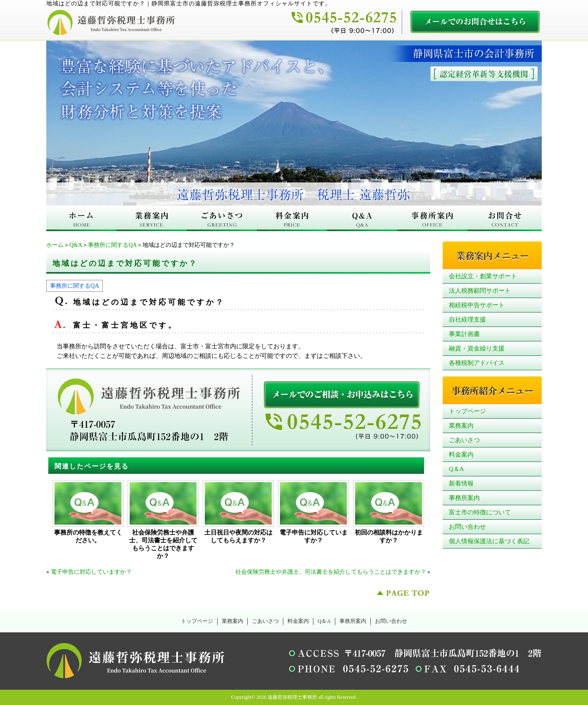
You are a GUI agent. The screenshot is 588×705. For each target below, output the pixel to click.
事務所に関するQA (112, 245)
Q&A (76, 245)
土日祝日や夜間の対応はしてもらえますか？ (238, 536)
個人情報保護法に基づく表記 (489, 541)
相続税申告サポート (477, 305)
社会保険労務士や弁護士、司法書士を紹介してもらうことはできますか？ (163, 544)
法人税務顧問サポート (480, 291)
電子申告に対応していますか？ (314, 536)
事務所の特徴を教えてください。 (88, 536)
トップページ (467, 411)
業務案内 (461, 426)
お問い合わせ (467, 527)
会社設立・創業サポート (483, 276)
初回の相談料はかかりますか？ (389, 536)
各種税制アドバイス (477, 363)
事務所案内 (464, 498)
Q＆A (456, 469)
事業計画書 (464, 334)
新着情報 (461, 483)
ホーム (55, 245)
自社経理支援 (467, 319)
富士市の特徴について (480, 512)
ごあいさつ (464, 440)
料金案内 (461, 454)
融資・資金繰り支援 (477, 348)
